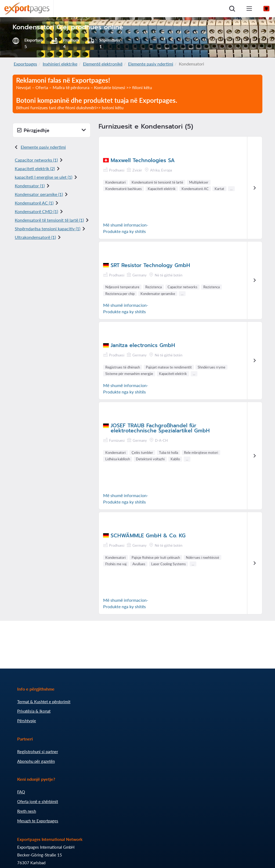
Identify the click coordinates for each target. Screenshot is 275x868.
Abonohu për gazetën (36, 761)
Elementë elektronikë (103, 64)
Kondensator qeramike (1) (39, 194)
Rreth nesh (27, 811)
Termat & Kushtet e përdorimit (44, 702)
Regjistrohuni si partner (38, 752)
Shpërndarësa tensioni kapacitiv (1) (48, 229)
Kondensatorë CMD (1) (36, 211)
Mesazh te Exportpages (38, 821)
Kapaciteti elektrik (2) (35, 168)
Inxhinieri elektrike (60, 64)
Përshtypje (27, 721)
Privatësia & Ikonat (34, 711)
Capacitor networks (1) (36, 160)
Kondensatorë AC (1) (34, 203)
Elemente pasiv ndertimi (151, 64)
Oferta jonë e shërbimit (38, 801)
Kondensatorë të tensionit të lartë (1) (49, 220)
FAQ (21, 792)
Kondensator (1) (30, 186)
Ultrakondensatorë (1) (35, 237)
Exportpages (25, 64)
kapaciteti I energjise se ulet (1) (44, 177)
